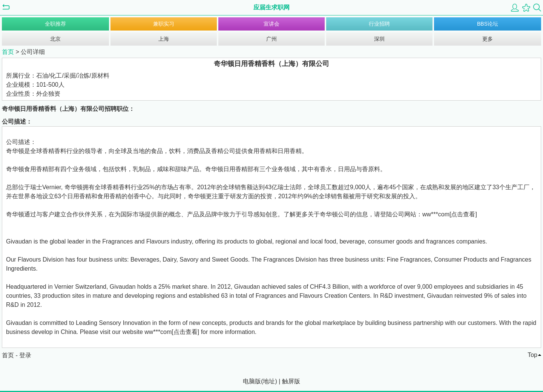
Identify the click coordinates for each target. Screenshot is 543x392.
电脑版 (252, 381)
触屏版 (291, 381)
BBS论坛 (488, 24)
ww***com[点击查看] (450, 214)
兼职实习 (164, 24)
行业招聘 (379, 24)
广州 (271, 39)
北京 (55, 39)
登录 (25, 355)
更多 (488, 39)
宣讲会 (271, 24)
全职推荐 (55, 24)
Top (532, 355)
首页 (8, 52)
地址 (269, 381)
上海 (164, 39)
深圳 (379, 39)
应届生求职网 (271, 7)
